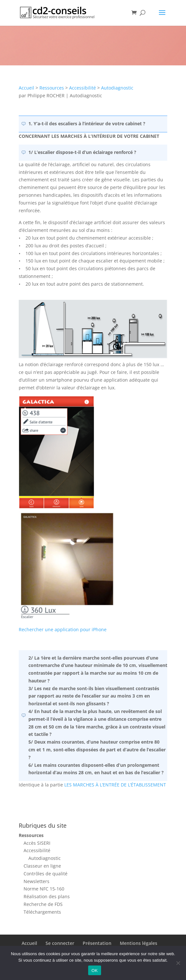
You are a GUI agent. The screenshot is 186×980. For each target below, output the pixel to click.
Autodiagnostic (117, 88)
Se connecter (60, 943)
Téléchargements (42, 912)
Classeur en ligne (42, 866)
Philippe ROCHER (46, 95)
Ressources (52, 88)
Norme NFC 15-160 (44, 889)
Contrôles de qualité (46, 874)
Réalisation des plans (47, 896)
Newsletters (36, 881)
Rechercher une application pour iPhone (63, 629)
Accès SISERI (37, 843)
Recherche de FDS (43, 904)
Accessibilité (83, 88)
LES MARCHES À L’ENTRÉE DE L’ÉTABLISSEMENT (115, 785)
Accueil (26, 88)
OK (94, 970)
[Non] (178, 963)
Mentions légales (139, 943)
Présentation (97, 943)
